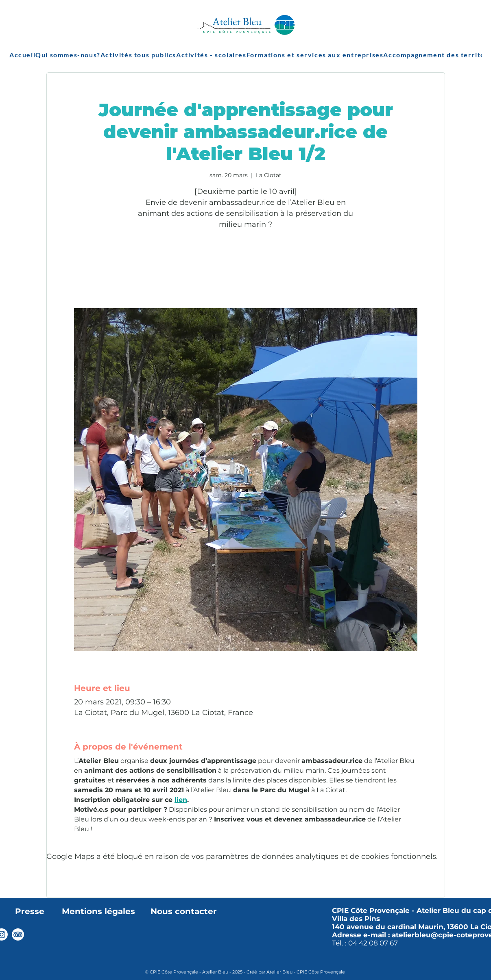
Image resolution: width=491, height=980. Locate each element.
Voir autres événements (246, 270)
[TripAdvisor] (18, 934)
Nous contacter (184, 911)
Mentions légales (98, 911)
